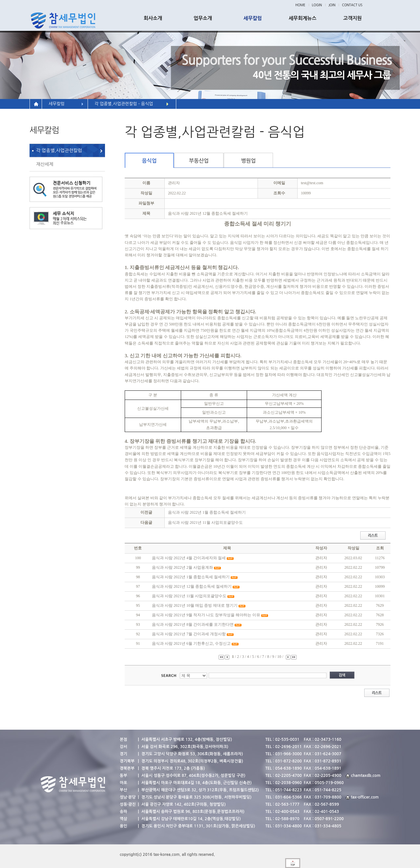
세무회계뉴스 (303, 18)
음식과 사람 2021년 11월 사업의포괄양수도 (205, 523)
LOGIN (317, 5)
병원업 (248, 161)
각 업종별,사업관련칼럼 (59, 150)
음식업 (149, 161)
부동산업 (199, 161)
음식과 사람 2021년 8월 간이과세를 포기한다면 (193, 624)
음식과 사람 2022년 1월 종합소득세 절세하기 (207, 512)
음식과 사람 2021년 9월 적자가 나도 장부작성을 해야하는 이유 (206, 615)
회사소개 (153, 18)
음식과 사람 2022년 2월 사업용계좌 (182, 567)
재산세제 (45, 164)
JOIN (332, 5)
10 (280, 657)
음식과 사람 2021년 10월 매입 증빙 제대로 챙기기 (195, 605)
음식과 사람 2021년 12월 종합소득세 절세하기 (192, 586)
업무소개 (203, 18)
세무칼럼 (253, 18)
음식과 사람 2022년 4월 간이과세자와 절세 (189, 558)
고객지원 (352, 18)
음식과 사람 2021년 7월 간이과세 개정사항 (189, 634)
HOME (300, 5)
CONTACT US (352, 5)
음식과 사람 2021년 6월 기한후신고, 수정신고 (191, 643)
